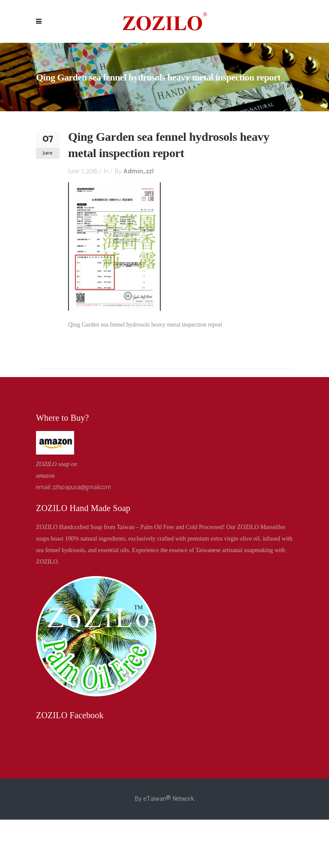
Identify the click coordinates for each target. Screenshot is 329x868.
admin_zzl (139, 171)
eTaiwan (155, 799)
